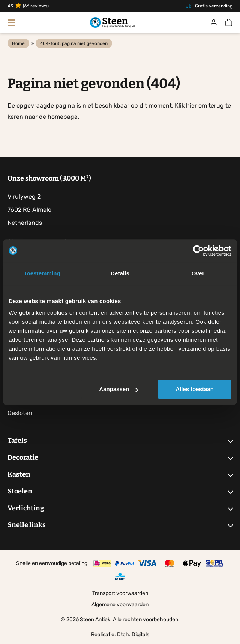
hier (191, 105)
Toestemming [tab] (42, 273)
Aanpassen (118, 389)
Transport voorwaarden (120, 593)
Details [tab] (120, 273)
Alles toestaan (195, 389)
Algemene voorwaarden (120, 604)
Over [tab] (198, 273)
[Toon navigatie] (11, 22)
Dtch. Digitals (133, 634)
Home (18, 43)
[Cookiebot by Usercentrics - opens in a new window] (199, 251)
